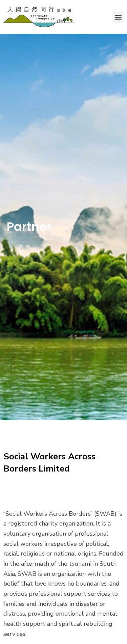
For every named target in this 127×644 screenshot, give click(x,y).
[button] (118, 17)
